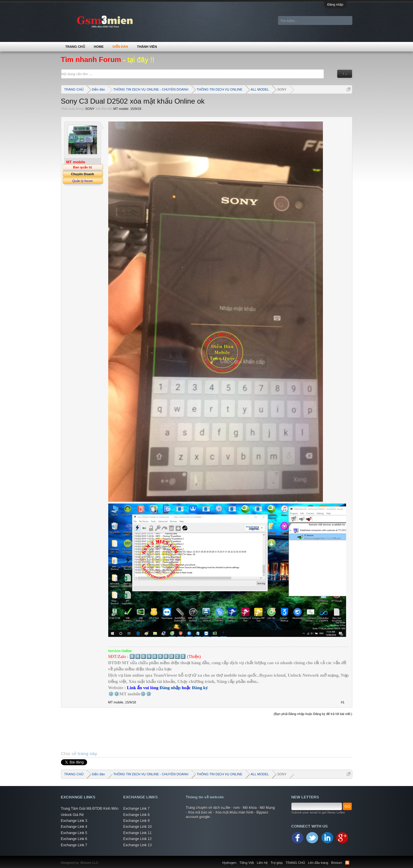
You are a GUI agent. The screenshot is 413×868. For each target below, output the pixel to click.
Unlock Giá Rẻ (73, 815)
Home (99, 47)
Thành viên (147, 47)
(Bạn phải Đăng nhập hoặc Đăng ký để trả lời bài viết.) (313, 714)
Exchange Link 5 (74, 833)
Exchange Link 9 (137, 821)
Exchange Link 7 (74, 845)
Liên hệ (262, 863)
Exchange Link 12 (138, 839)
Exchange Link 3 (74, 821)
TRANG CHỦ (75, 47)
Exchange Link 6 (74, 839)
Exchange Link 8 (137, 815)
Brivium (337, 863)
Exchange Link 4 (74, 827)
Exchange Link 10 (138, 827)
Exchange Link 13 (138, 845)
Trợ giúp (277, 863)
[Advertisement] (207, 733)
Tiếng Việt (247, 863)
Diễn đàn (120, 47)
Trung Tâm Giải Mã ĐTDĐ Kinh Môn (90, 809)
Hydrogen (229, 863)
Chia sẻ (69, 754)
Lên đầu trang (318, 863)
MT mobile (121, 109)
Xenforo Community (102, 859)
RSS (347, 863)
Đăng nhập (335, 4)
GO (347, 806)
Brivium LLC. (90, 863)
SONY (90, 109)
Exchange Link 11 (138, 833)
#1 (343, 702)
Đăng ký (200, 688)
